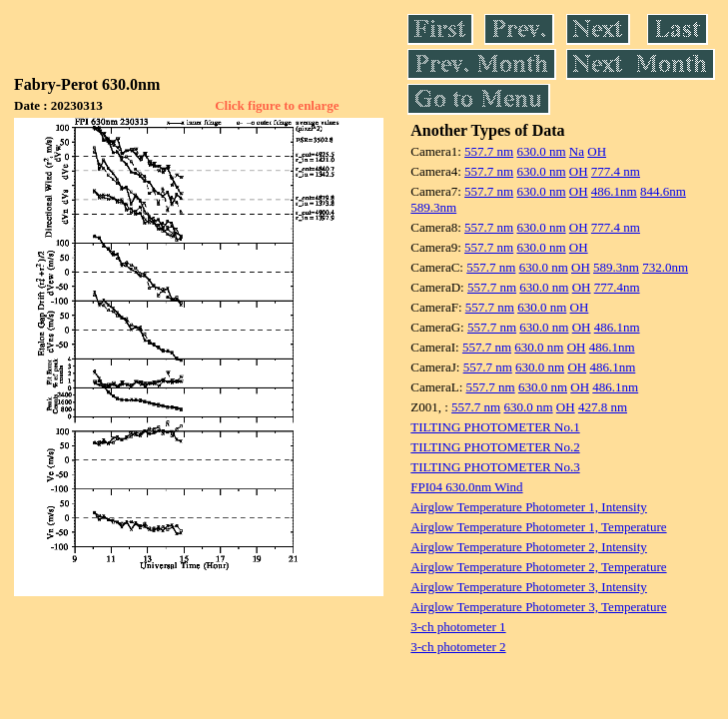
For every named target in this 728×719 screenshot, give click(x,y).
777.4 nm (616, 171)
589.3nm (433, 207)
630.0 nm (541, 151)
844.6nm (663, 191)
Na (577, 151)
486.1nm (614, 191)
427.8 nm (603, 407)
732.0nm (665, 267)
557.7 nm (489, 151)
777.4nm (617, 287)
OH (597, 151)
